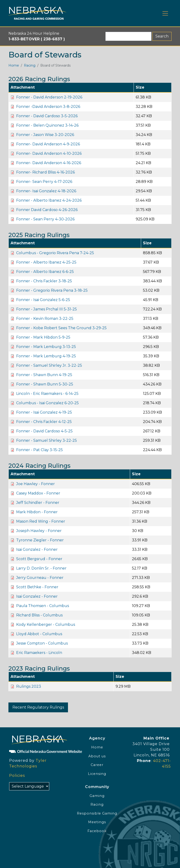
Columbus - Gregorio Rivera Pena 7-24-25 (55, 253)
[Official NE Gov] (37, 751)
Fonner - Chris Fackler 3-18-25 (44, 281)
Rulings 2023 (29, 686)
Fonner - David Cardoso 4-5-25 (44, 431)
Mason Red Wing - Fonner (41, 521)
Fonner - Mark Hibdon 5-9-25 (43, 337)
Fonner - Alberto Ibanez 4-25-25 (46, 262)
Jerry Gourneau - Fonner (40, 578)
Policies (17, 776)
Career (97, 765)
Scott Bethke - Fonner (37, 587)
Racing (30, 65)
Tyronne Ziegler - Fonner (40, 540)
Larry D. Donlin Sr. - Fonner (41, 568)
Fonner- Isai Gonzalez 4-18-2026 (46, 191)
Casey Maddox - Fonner (38, 493)
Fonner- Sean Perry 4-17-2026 (44, 182)
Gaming (97, 796)
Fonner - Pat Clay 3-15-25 (39, 450)
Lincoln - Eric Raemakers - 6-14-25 (47, 394)
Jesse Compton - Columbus (42, 643)
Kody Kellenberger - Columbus (46, 625)
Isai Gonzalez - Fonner (37, 549)
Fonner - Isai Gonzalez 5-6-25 (43, 300)
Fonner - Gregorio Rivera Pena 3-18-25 (52, 290)
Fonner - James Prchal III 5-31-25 (47, 309)
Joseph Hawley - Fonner (39, 531)
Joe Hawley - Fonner (36, 484)
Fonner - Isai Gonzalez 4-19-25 (44, 412)
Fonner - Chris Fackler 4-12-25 (44, 422)
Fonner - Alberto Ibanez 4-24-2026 (49, 200)
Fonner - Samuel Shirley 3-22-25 (47, 440)
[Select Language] (29, 786)
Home (14, 65)
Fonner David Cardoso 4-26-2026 (47, 210)
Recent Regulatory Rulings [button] (38, 707)
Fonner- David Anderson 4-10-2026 (49, 153)
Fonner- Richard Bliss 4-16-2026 (45, 172)
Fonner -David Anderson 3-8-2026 (48, 107)
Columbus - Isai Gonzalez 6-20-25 (47, 403)
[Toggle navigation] (165, 13)
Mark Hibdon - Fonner (37, 512)
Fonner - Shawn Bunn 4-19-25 (44, 375)
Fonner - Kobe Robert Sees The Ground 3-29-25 (61, 328)
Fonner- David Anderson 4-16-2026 (49, 163)
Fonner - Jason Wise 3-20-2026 (45, 135)
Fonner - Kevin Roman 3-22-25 (45, 319)
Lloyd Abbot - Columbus (39, 634)
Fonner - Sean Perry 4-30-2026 (45, 219)
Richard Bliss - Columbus (39, 615)
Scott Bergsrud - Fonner (39, 559)
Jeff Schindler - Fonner (38, 503)
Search (162, 36)
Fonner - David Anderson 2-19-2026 (49, 97)
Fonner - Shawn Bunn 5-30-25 (45, 384)
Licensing (97, 774)
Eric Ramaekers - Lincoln (39, 653)
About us (97, 756)
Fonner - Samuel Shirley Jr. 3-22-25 (49, 365)
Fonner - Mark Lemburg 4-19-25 (46, 356)
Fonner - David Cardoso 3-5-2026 (47, 116)
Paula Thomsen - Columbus (43, 606)
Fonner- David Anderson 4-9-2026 (48, 144)
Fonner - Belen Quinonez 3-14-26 (47, 125)
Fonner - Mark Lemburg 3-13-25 (46, 347)
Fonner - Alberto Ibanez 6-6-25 (45, 272)
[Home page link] (37, 13)
